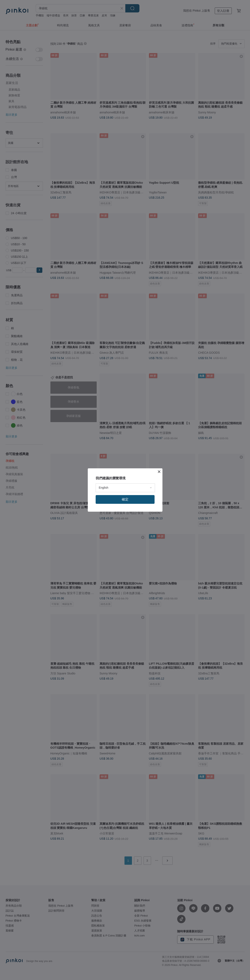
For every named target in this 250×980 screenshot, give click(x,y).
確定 (125, 499)
